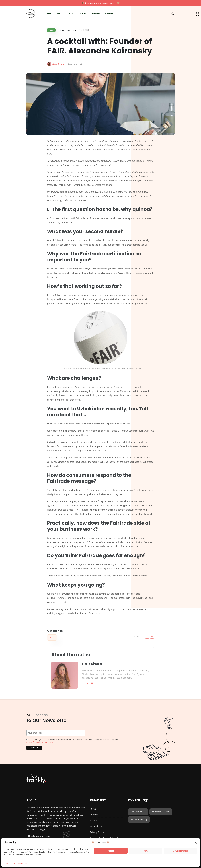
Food (51, 30)
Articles (82, 14)
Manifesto (95, 820)
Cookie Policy (9, 863)
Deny (146, 851)
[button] (196, 842)
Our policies (111, 3)
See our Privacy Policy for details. (40, 742)
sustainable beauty (139, 819)
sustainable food (138, 812)
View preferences (180, 851)
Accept (111, 851)
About (60, 14)
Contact (109, 14)
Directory (95, 14)
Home (48, 14)
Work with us (96, 826)
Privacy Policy (22, 863)
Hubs (70, 14)
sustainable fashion (161, 812)
